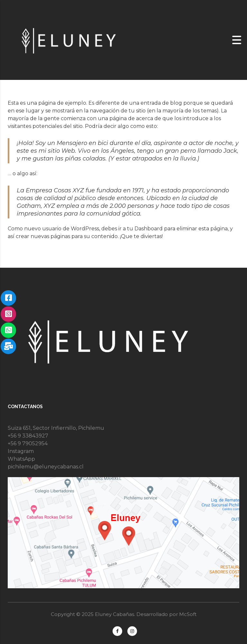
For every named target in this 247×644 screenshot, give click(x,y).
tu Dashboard (145, 229)
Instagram (21, 451)
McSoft (188, 614)
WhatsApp (21, 459)
